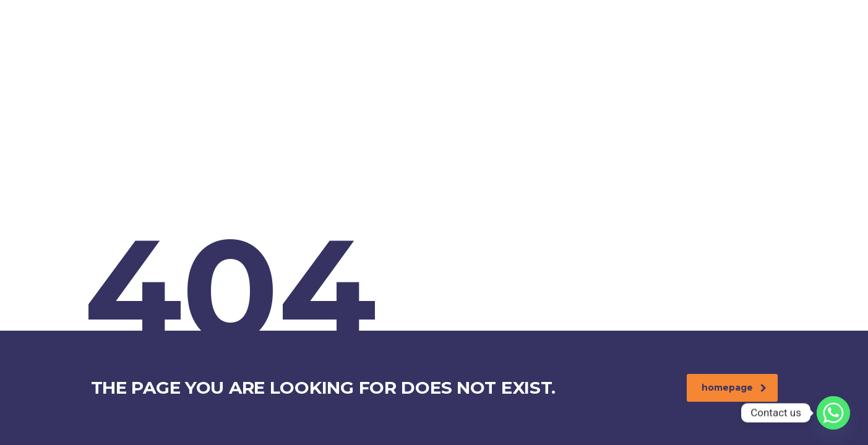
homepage (734, 388)
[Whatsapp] (833, 413)
